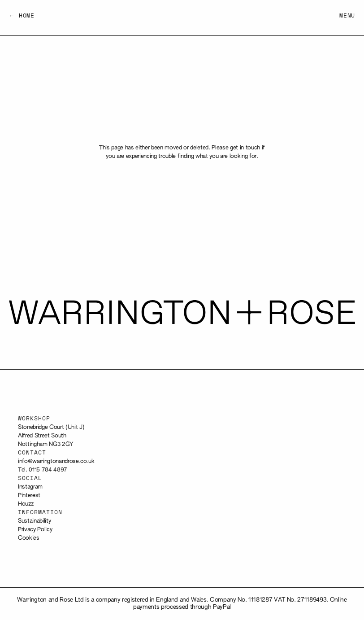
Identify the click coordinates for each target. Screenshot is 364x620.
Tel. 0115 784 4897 (43, 470)
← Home (22, 16)
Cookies (29, 538)
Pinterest (29, 496)
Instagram (30, 487)
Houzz (26, 504)
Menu (347, 16)
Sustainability (34, 521)
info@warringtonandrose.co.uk (56, 461)
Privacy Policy (35, 530)
